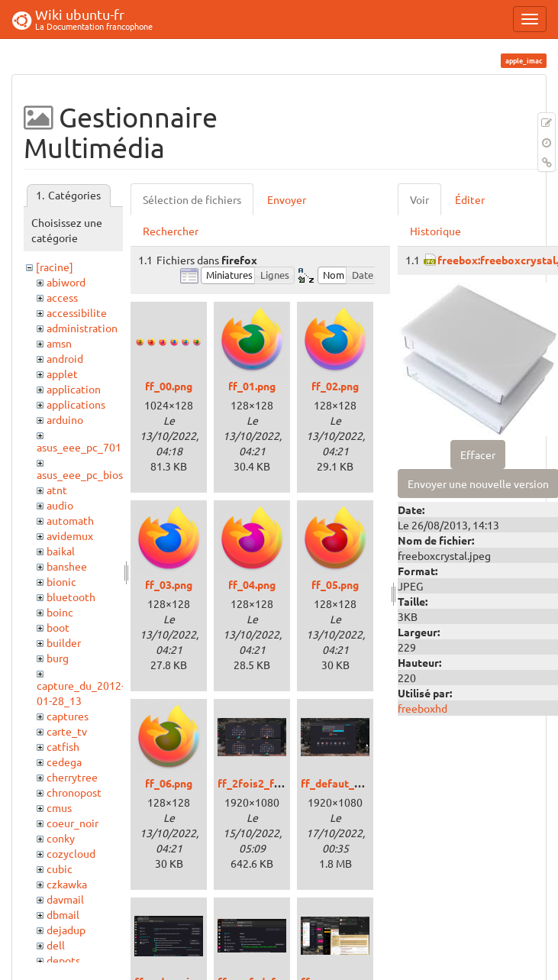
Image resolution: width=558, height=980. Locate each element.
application (74, 389)
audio (60, 505)
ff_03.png (169, 584)
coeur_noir (73, 823)
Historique (435, 231)
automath (70, 520)
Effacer (478, 454)
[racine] (55, 267)
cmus (59, 807)
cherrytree (72, 777)
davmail (65, 899)
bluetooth (71, 597)
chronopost (74, 792)
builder (64, 642)
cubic (60, 868)
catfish (63, 746)
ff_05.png (335, 584)
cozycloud (71, 853)
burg (58, 658)
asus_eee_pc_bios (80, 474)
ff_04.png (252, 584)
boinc (60, 612)
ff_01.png (252, 386)
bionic (61, 581)
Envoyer (287, 199)
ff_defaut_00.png (344, 783)
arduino (65, 419)
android (65, 358)
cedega (64, 762)
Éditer (470, 199)
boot (58, 627)
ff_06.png (169, 783)
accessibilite (77, 312)
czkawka (67, 884)
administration (82, 328)
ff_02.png (335, 386)
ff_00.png (169, 386)
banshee (67, 566)
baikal (61, 551)
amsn (59, 343)
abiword (66, 282)
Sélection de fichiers (192, 199)
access (62, 297)
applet (62, 374)
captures (68, 716)
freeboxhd (423, 708)
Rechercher (171, 231)
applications (76, 404)
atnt (57, 490)
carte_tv (67, 731)
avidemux (70, 535)
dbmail (63, 914)
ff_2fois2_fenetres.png (276, 783)
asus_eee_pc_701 (79, 447)
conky (61, 838)
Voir (419, 199)
